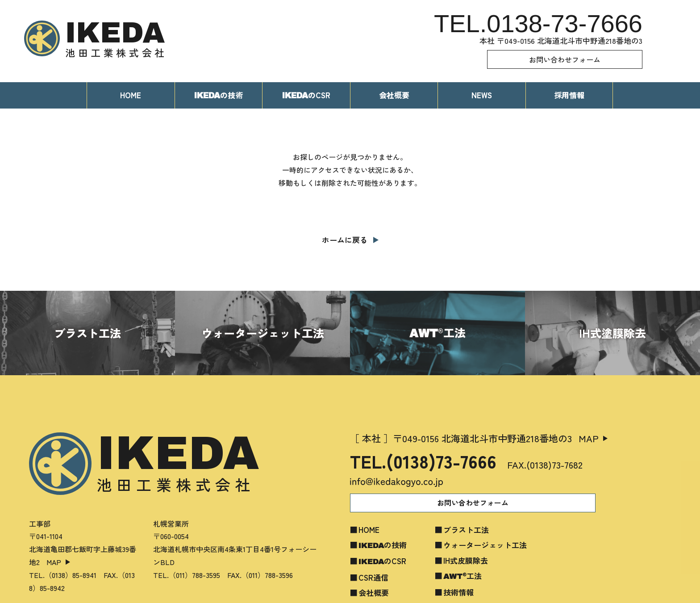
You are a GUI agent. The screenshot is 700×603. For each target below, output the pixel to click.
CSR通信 (373, 577)
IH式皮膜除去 (466, 560)
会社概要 (394, 95)
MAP (54, 562)
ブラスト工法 (466, 530)
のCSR (306, 95)
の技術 (383, 545)
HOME (131, 95)
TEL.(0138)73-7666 (423, 461)
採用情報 (569, 95)
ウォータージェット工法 (485, 545)
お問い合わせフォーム (565, 59)
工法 (462, 576)
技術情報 (458, 592)
